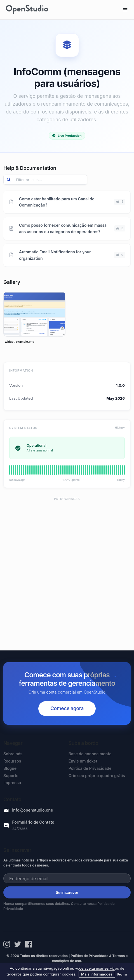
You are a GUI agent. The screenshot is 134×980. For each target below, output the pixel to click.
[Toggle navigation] (125, 10)
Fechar (122, 974)
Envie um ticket (83, 761)
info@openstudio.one (33, 810)
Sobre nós (13, 754)
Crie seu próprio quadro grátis (97, 776)
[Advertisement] (67, 572)
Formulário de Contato (33, 822)
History (120, 428)
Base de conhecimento (90, 754)
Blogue (10, 768)
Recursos (12, 761)
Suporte (11, 776)
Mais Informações (97, 974)
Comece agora (67, 708)
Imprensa (12, 783)
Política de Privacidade (90, 768)
